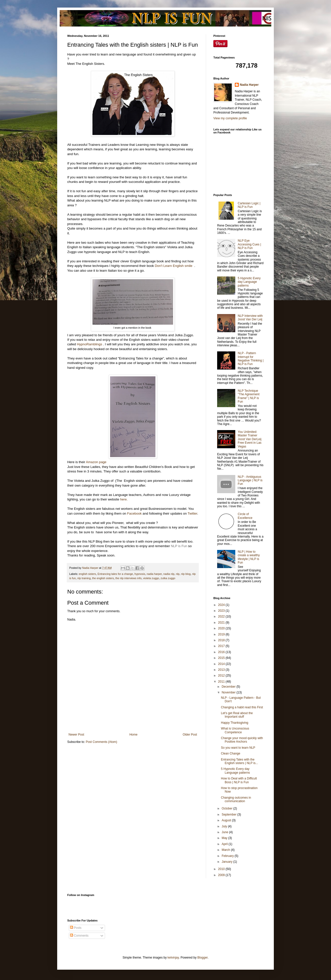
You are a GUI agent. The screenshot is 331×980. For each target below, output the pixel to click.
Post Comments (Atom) (101, 742)
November (229, 692)
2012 (222, 676)
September (229, 815)
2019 (222, 634)
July (225, 826)
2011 (222, 682)
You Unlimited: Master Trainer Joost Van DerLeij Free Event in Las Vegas (250, 439)
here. (123, 499)
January (227, 862)
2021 (222, 623)
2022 (222, 617)
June (225, 832)
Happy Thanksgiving (235, 723)
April (225, 844)
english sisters (87, 574)
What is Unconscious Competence (235, 730)
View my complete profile (230, 118)
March (226, 850)
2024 (222, 605)
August (227, 820)
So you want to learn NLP (238, 748)
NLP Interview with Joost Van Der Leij (250, 318)
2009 (222, 875)
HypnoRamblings (89, 344)
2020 (222, 628)
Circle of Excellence (245, 516)
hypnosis (140, 574)
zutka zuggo (168, 578)
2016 (222, 652)
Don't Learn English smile (174, 266)
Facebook (135, 513)
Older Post (190, 735)
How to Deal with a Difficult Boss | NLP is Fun (239, 780)
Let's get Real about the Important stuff (237, 715)
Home (134, 735)
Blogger (203, 958)
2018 (222, 640)
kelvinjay (173, 958)
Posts (76, 928)
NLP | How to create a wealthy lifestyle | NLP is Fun (249, 557)
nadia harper (154, 574)
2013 (222, 670)
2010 (222, 869)
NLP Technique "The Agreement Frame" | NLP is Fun (249, 396)
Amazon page (96, 462)
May (225, 838)
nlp (178, 574)
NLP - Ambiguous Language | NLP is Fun (250, 480)
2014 (222, 664)
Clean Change (231, 753)
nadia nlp (169, 574)
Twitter (192, 513)
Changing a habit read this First (242, 707)
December (229, 687)
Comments (79, 936)
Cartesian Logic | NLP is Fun (249, 205)
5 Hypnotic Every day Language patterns (249, 282)
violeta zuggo (151, 578)
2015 (222, 658)
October (227, 808)
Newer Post (76, 735)
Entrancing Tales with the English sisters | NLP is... (239, 761)
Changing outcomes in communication (236, 799)
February (228, 856)
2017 (222, 646)
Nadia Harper (249, 85)
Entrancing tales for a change (115, 574)
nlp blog (186, 574)
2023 (222, 611)
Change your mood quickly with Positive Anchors (242, 740)
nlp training (84, 578)
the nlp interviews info (128, 578)
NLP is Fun (179, 546)
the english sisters (103, 578)
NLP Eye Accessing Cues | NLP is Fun (250, 244)
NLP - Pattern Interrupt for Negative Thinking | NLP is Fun (251, 359)
